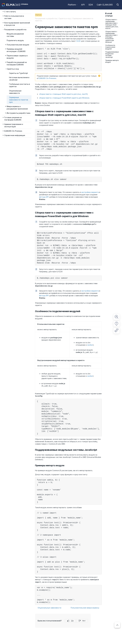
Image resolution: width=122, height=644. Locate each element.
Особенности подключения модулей (110, 47)
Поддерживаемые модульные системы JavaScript (112, 55)
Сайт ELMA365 (105, 5)
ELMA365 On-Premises (47, 78)
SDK (91, 5)
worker (90, 345)
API (83, 5)
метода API (44, 197)
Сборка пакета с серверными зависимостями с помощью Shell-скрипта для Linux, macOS (112, 24)
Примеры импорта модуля (112, 61)
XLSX (79, 41)
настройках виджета (90, 192)
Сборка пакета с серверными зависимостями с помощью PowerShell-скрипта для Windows (111, 37)
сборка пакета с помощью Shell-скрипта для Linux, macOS (63, 94)
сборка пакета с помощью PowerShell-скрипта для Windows (64, 98)
